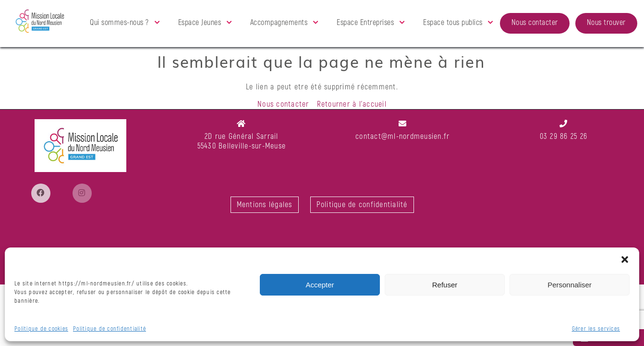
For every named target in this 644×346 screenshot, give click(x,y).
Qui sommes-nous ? (119, 23)
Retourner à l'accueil (352, 104)
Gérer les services (596, 329)
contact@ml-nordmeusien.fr (402, 136)
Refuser (445, 285)
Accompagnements (279, 23)
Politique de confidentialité (109, 329)
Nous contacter (535, 23)
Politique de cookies (41, 329)
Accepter (320, 285)
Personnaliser (570, 285)
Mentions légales (265, 205)
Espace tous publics (453, 23)
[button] (625, 259)
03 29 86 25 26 (564, 136)
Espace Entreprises (365, 23)
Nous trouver (606, 23)
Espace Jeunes (200, 23)
